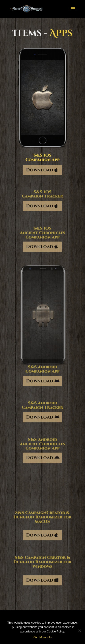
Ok (35, 637)
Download (40, 171)
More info (46, 637)
